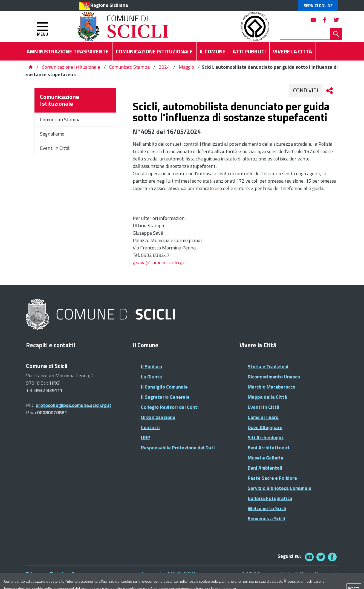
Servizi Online (318, 6)
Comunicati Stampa (129, 67)
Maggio (186, 67)
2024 (164, 67)
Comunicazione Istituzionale (71, 67)
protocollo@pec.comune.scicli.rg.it (73, 405)
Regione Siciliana (109, 5)
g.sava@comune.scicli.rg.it (159, 262)
